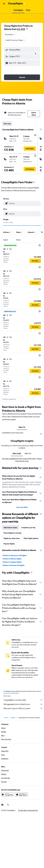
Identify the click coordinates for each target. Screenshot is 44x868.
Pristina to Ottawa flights (12, 559)
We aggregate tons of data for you (23, 704)
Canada (13, 718)
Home (6, 718)
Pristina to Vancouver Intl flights (14, 555)
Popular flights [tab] (9, 544)
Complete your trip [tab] (28, 528)
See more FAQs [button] (22, 507)
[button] (4, 4)
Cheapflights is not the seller (23, 700)
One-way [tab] (7, 124)
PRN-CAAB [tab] (17, 454)
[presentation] (27, 29)
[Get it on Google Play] (8, 794)
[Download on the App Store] (22, 794)
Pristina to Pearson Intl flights (13, 565)
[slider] (41, 225)
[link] (8, 805)
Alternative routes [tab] (10, 528)
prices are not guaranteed (11, 693)
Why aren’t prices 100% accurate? (23, 708)
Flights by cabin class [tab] (12, 538)
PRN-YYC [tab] (22, 427)
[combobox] (10, 34)
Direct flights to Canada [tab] (13, 533)
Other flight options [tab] (31, 538)
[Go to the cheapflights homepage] (17, 4)
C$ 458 (21, 29)
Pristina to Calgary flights (12, 562)
